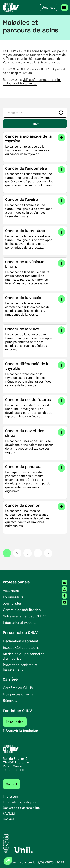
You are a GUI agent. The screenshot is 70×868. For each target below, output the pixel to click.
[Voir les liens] (61, 138)
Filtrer (35, 124)
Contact (11, 784)
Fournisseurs (13, 597)
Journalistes (12, 603)
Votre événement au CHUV (24, 616)
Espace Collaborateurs (21, 647)
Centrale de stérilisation (22, 610)
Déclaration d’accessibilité (21, 808)
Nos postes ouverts (18, 694)
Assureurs (11, 590)
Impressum (11, 796)
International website (20, 622)
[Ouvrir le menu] (64, 8)
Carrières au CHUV (18, 688)
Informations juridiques (19, 802)
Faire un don (16, 722)
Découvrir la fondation (20, 731)
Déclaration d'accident (21, 641)
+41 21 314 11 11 (13, 770)
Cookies (8, 819)
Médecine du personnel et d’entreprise (23, 656)
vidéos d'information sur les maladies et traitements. (32, 81)
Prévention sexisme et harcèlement (20, 667)
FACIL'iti (9, 813)
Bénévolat (11, 700)
